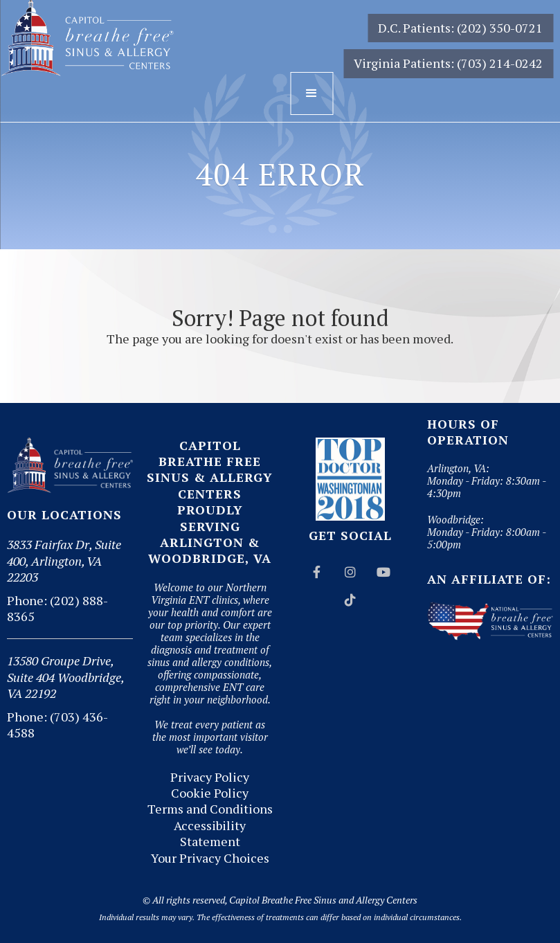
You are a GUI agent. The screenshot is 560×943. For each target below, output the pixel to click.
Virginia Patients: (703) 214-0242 (448, 63)
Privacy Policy (210, 777)
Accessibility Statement (210, 834)
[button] (311, 93)
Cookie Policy (210, 793)
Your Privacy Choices (210, 858)
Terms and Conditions (210, 809)
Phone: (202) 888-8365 (57, 608)
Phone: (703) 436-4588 (57, 725)
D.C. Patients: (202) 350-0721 (460, 28)
